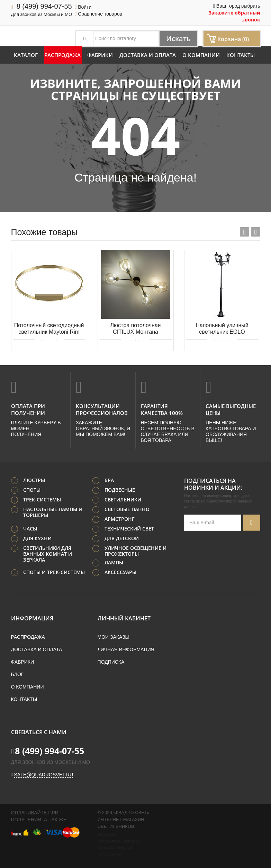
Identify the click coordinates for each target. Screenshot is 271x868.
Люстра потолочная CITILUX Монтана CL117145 (136, 329)
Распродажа (62, 55)
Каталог (26, 55)
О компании (201, 55)
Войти (83, 7)
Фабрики (100, 55)
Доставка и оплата (148, 55)
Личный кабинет (124, 618)
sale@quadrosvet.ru (44, 775)
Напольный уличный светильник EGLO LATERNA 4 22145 (222, 329)
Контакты (241, 55)
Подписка (111, 662)
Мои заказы (114, 637)
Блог (17, 674)
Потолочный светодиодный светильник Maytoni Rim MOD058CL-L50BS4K (49, 329)
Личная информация (126, 649)
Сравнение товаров (98, 14)
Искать (178, 39)
